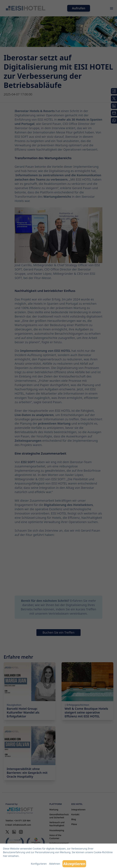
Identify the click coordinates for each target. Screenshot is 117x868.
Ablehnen (55, 864)
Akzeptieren (74, 864)
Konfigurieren (39, 864)
